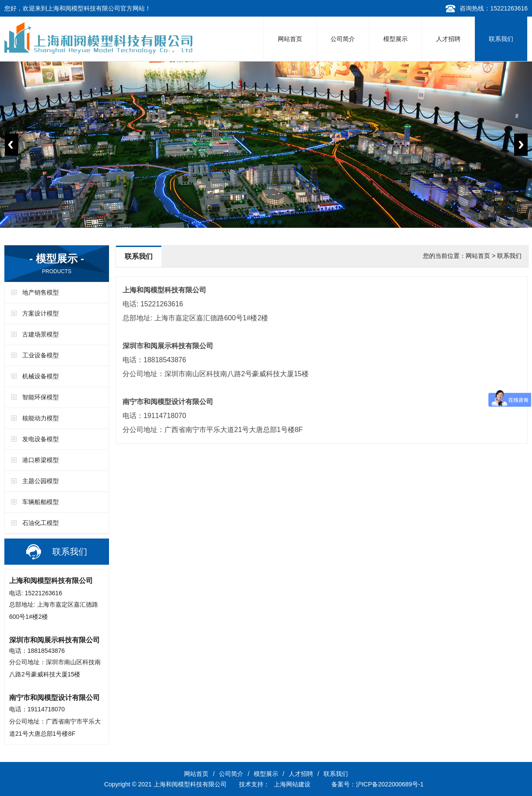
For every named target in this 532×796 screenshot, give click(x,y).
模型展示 (396, 39)
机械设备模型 (41, 376)
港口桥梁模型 (41, 460)
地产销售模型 (41, 292)
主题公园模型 (41, 481)
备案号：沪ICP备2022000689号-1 (378, 784)
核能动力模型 (41, 418)
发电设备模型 (41, 439)
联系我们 (501, 39)
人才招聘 (448, 39)
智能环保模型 (41, 397)
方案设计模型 (41, 313)
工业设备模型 (41, 355)
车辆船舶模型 (41, 502)
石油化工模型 (41, 523)
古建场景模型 (41, 334)
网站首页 (290, 39)
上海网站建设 (292, 784)
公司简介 (343, 39)
